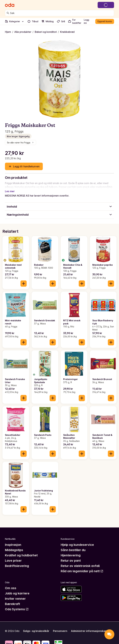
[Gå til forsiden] (10, 5)
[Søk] (8, 13)
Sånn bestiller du (73, 546)
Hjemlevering (71, 552)
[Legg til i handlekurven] (24, 280)
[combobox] (61, 13)
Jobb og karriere (17, 590)
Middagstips (14, 546)
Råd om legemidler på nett (82, 567)
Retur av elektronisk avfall (80, 562)
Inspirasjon (13, 541)
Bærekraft (12, 600)
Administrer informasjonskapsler (91, 627)
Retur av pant (71, 557)
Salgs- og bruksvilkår (36, 627)
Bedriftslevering (17, 562)
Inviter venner (15, 595)
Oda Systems (17, 605)
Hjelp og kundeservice (77, 541)
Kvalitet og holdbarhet (21, 552)
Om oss (11, 584)
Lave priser (13, 557)
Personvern (60, 627)
